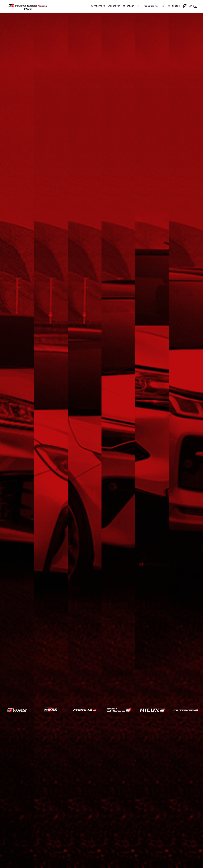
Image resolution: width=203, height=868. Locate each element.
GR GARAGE (128, 6)
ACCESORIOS (114, 6)
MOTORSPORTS (98, 6)
